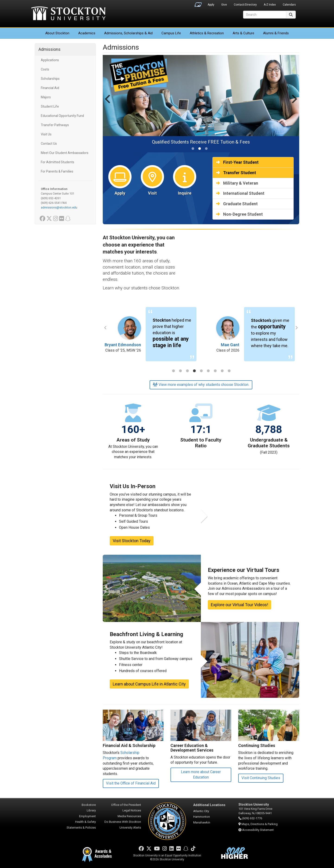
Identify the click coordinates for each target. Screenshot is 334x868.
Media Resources (129, 816)
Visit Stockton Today (132, 541)
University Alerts (130, 828)
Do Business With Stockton (123, 822)
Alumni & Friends (276, 33)
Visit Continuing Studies (261, 778)
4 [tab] (194, 371)
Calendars (289, 5)
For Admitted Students (58, 162)
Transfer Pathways (55, 125)
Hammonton (202, 817)
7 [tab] (215, 371)
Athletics (207, 33)
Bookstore (89, 805)
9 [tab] (229, 371)
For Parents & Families (57, 171)
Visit (152, 193)
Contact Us (49, 144)
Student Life (50, 106)
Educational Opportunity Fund (62, 116)
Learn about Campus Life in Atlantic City (149, 684)
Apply (211, 5)
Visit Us (46, 134)
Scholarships (50, 79)
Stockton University (68, 14)
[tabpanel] (152, 336)
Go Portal (198, 3)
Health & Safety (85, 822)
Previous (106, 328)
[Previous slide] (108, 104)
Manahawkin (202, 822)
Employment (87, 816)
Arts (243, 33)
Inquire (185, 193)
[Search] (265, 15)
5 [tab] (201, 371)
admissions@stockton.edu (59, 207)
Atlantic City (201, 811)
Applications (50, 60)
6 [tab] (208, 371)
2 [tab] (180, 371)
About (57, 33)
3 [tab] (187, 371)
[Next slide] (294, 104)
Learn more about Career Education (201, 775)
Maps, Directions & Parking (260, 824)
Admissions (128, 33)
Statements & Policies (81, 828)
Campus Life (171, 33)
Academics (87, 33)
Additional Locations (209, 805)
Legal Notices (132, 810)
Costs (45, 69)
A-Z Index (270, 5)
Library (91, 810)
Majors (46, 97)
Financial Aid (50, 88)
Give (224, 5)
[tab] (193, 149)
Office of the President (126, 805)
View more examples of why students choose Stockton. (201, 385)
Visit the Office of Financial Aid (131, 783)
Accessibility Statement (258, 830)
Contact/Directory (245, 5)
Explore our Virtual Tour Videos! (239, 605)
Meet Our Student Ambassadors (65, 153)
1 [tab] (173, 371)
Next (296, 328)
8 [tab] (222, 371)
